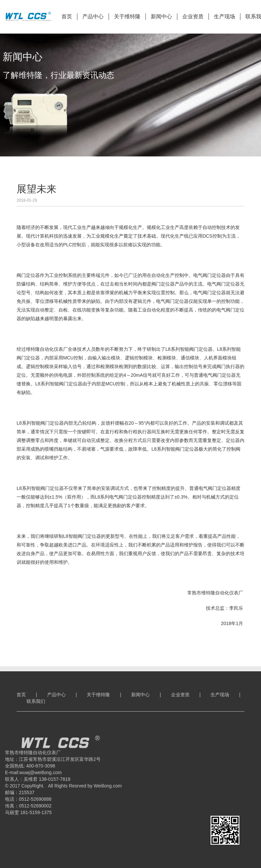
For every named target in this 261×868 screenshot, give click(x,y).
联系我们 (36, 701)
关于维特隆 (127, 16)
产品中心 (93, 16)
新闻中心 (161, 16)
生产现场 (224, 16)
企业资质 (193, 16)
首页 (67, 16)
